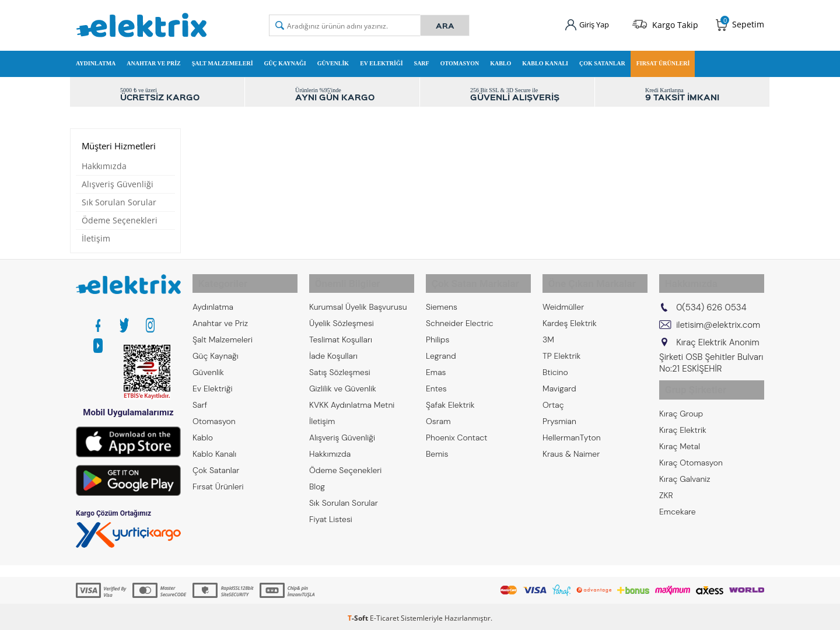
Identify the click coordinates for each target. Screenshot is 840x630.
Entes (436, 381)
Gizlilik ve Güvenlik (343, 381)
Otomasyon (460, 60)
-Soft (359, 615)
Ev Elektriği (381, 60)
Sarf (422, 60)
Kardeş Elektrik (570, 316)
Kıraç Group (681, 399)
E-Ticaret (384, 615)
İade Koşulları (333, 349)
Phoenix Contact (456, 430)
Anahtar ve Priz (153, 60)
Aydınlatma (96, 60)
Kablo (501, 60)
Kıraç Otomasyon (691, 448)
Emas (436, 365)
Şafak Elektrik (450, 398)
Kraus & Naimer (571, 447)
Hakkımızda (104, 166)
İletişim (96, 238)
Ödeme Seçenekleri (120, 220)
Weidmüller (563, 300)
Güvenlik (333, 60)
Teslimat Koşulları (341, 332)
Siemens (442, 300)
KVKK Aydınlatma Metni (352, 398)
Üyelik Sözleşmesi (342, 316)
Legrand (441, 349)
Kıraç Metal (680, 432)
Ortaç (553, 398)
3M (548, 332)
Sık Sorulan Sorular (119, 202)
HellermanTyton (572, 430)
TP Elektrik (561, 349)
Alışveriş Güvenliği (118, 184)
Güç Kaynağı (285, 60)
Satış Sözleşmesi (340, 365)
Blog (317, 480)
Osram (438, 414)
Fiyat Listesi (331, 512)
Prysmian (559, 414)
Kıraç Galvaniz (685, 464)
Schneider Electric (460, 316)
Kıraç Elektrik (683, 415)
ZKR (666, 481)
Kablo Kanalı (545, 60)
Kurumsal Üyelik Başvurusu (358, 300)
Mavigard (559, 381)
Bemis (437, 447)
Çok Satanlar (602, 60)
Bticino (555, 365)
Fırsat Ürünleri (663, 60)
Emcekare (678, 497)
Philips (437, 332)
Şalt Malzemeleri (223, 60)
